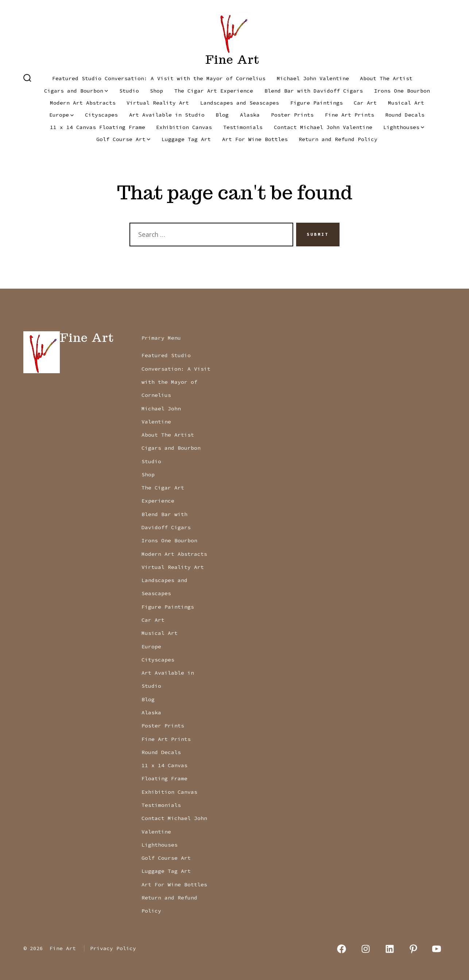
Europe (61, 115)
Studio (129, 91)
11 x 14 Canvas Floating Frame (98, 127)
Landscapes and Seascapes (240, 103)
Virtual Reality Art (158, 103)
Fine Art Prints (350, 115)
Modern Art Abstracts (83, 103)
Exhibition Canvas (184, 127)
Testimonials (243, 127)
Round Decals (405, 115)
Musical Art (406, 103)
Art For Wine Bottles (255, 139)
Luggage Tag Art (186, 139)
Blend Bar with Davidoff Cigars (314, 91)
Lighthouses (404, 127)
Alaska (250, 115)
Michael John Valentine (313, 78)
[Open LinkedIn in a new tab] (390, 949)
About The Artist (386, 78)
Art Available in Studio (167, 115)
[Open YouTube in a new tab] (437, 949)
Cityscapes (101, 115)
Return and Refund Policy (338, 139)
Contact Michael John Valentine (323, 127)
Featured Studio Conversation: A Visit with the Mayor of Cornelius (159, 78)
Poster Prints (292, 115)
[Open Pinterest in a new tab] (413, 949)
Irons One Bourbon (402, 91)
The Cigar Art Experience (214, 91)
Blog (222, 115)
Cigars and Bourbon (76, 91)
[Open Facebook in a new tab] (342, 949)
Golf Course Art (123, 139)
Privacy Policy (113, 948)
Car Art (365, 103)
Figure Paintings (317, 103)
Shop (156, 91)
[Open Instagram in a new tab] (366, 949)
